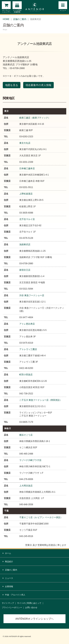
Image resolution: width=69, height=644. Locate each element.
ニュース (8, 578)
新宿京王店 (25, 270)
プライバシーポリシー (12, 607)
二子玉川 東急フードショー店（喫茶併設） (41, 400)
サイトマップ (8, 603)
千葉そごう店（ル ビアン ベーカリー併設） (41, 517)
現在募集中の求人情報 (38, 85)
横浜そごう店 (26, 435)
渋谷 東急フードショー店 (32, 295)
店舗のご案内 (20, 19)
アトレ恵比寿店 (27, 324)
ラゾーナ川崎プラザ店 (30, 460)
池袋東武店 (25, 244)
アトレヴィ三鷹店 (28, 349)
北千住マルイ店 (27, 219)
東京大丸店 (25, 143)
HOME (6, 19)
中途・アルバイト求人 (14, 595)
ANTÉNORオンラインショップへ (35, 619)
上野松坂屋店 (26, 194)
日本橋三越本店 (27, 168)
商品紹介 (8, 562)
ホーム (7, 553)
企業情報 (8, 587)
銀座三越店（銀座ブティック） (35, 118)
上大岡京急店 (26, 486)
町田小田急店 (26, 375)
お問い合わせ (31, 607)
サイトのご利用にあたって (29, 603)
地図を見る (12, 85)
